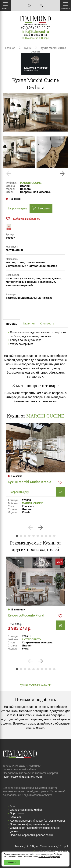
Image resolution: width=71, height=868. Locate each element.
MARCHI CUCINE (31, 183)
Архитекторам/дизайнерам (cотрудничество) (37, 821)
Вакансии (16, 817)
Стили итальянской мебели (27, 810)
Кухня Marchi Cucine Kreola (30, 482)
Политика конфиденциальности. (23, 777)
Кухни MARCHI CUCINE (35, 685)
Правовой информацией (49, 856)
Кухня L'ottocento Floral (26, 615)
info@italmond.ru (36, 31)
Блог (13, 806)
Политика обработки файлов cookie (32, 835)
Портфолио (17, 813)
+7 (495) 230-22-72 (36, 28)
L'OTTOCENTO (31, 639)
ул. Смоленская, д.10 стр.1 (35, 38)
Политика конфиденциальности (29, 824)
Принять (12, 863)
